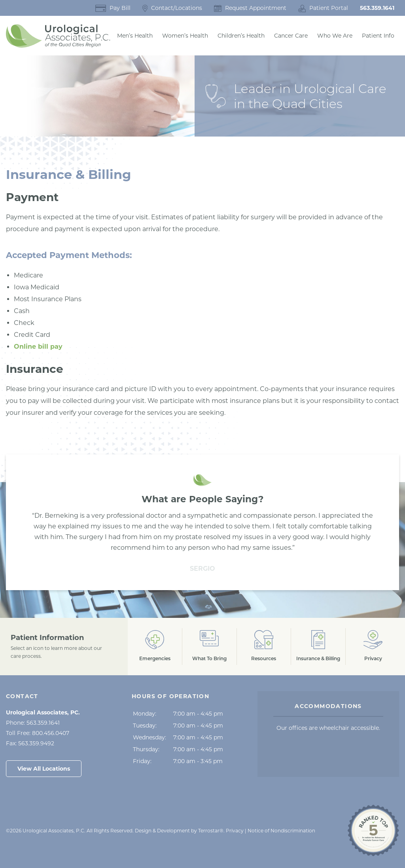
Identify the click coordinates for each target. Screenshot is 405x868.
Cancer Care (291, 36)
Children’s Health (241, 36)
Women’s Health (185, 36)
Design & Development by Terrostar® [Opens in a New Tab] (179, 831)
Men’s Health (135, 36)
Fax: (30, 743)
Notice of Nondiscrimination (281, 831)
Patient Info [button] (378, 36)
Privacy (235, 831)
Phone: (33, 723)
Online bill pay (38, 347)
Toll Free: (38, 733)
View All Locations (44, 769)
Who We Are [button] (335, 36)
